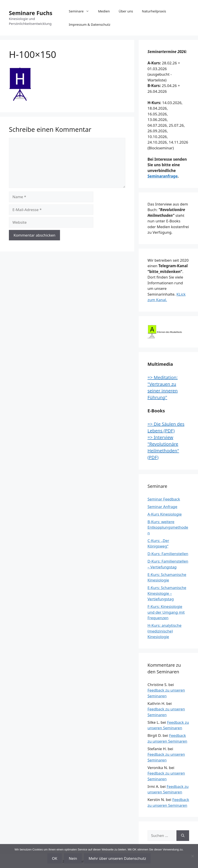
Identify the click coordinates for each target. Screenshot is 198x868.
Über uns (126, 11)
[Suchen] (183, 836)
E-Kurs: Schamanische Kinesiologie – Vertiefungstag (167, 593)
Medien (104, 11)
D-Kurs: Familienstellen (168, 554)
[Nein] (192, 856)
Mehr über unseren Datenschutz (117, 858)
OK (55, 858)
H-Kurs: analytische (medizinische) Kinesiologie (165, 631)
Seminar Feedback (164, 499)
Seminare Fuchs (31, 13)
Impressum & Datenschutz (90, 24)
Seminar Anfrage (162, 507)
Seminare (81, 11)
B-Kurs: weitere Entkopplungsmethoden (168, 527)
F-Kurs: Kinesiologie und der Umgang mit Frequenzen (166, 612)
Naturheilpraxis (154, 11)
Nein (73, 858)
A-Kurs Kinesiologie (165, 514)
